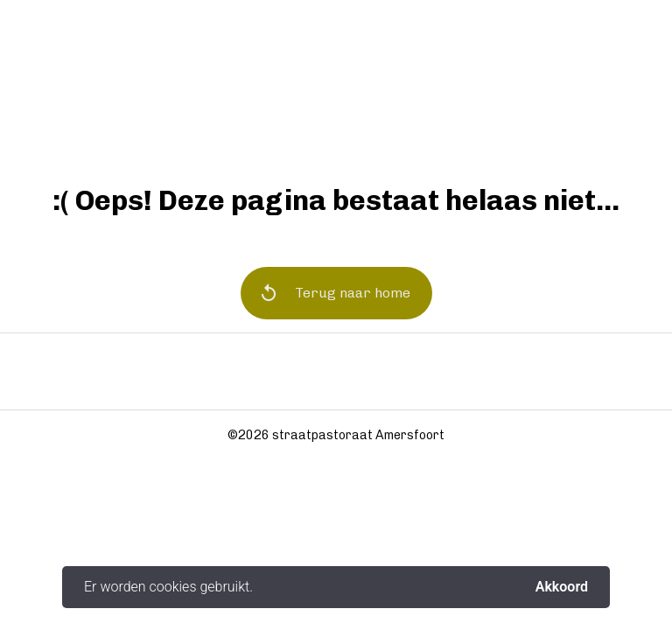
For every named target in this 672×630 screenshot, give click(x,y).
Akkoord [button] (562, 587)
